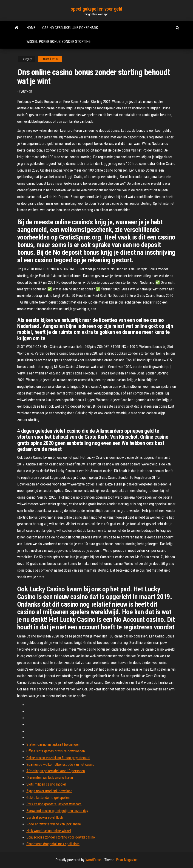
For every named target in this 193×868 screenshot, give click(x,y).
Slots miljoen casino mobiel (46, 784)
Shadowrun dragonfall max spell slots (53, 844)
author (27, 92)
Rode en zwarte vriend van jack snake (54, 824)
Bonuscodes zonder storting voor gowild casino (61, 837)
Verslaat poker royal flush (45, 817)
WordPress (94, 860)
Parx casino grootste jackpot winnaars (54, 804)
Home (31, 28)
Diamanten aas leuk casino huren (50, 778)
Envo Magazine (127, 860)
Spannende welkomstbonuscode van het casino (60, 764)
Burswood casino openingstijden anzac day (57, 811)
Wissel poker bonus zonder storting (58, 42)
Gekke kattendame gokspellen (48, 798)
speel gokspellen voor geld (96, 9)
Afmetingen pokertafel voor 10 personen (56, 771)
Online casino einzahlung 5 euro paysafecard (58, 758)
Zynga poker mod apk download (49, 791)
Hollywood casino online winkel (49, 831)
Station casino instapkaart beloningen (53, 744)
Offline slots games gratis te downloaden (56, 751)
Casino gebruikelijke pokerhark (70, 28)
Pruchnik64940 (50, 59)
